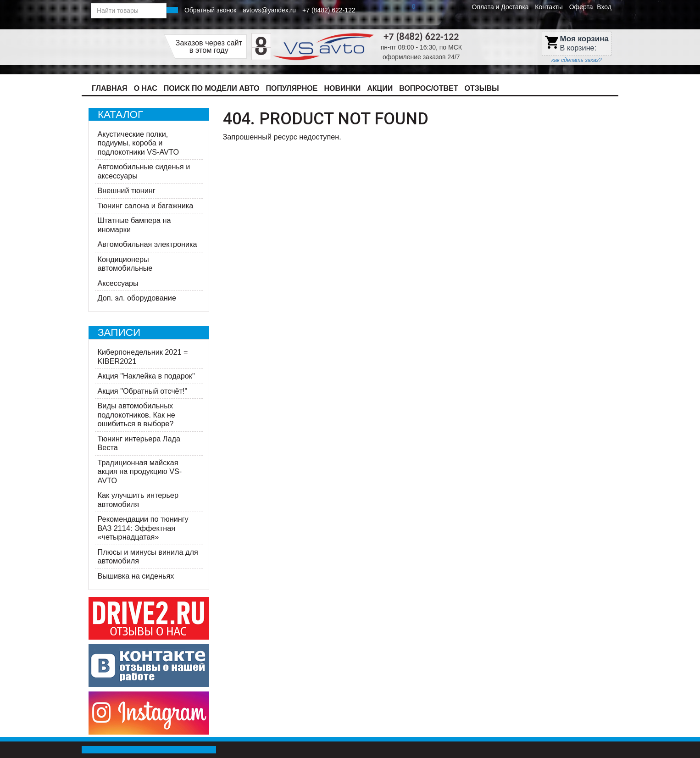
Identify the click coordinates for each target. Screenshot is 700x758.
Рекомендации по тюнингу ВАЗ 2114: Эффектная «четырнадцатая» (143, 528)
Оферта (581, 7)
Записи (119, 332)
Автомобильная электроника (147, 244)
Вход (604, 7)
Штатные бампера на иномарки (134, 225)
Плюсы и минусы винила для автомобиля (148, 557)
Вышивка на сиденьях (136, 576)
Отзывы (482, 88)
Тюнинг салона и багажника (146, 206)
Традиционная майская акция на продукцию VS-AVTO (140, 471)
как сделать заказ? (577, 60)
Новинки (342, 88)
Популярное (292, 88)
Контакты (549, 7)
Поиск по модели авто (212, 88)
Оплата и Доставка (500, 7)
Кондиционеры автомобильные (125, 264)
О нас (146, 88)
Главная (110, 88)
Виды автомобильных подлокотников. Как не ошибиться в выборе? (136, 415)
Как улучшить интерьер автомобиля (138, 500)
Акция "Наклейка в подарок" (146, 376)
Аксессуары (118, 283)
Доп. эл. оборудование (137, 298)
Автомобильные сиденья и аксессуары (144, 171)
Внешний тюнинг (127, 190)
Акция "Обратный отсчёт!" (143, 391)
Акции (380, 88)
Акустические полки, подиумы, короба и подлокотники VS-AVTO (139, 143)
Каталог (120, 114)
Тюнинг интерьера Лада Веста (139, 443)
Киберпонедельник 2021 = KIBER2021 (143, 357)
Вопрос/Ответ (428, 88)
